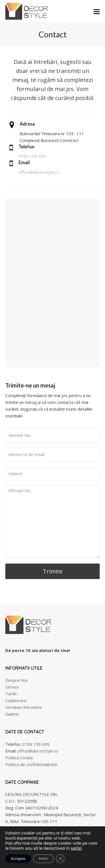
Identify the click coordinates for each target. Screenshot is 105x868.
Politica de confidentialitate (31, 764)
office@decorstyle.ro (39, 172)
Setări (43, 859)
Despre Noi (16, 680)
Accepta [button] (18, 859)
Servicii (12, 687)
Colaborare (16, 700)
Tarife (11, 694)
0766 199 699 (32, 156)
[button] (97, 11)
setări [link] (76, 848)
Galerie (12, 714)
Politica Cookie (19, 758)
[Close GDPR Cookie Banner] (60, 859)
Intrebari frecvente (24, 707)
